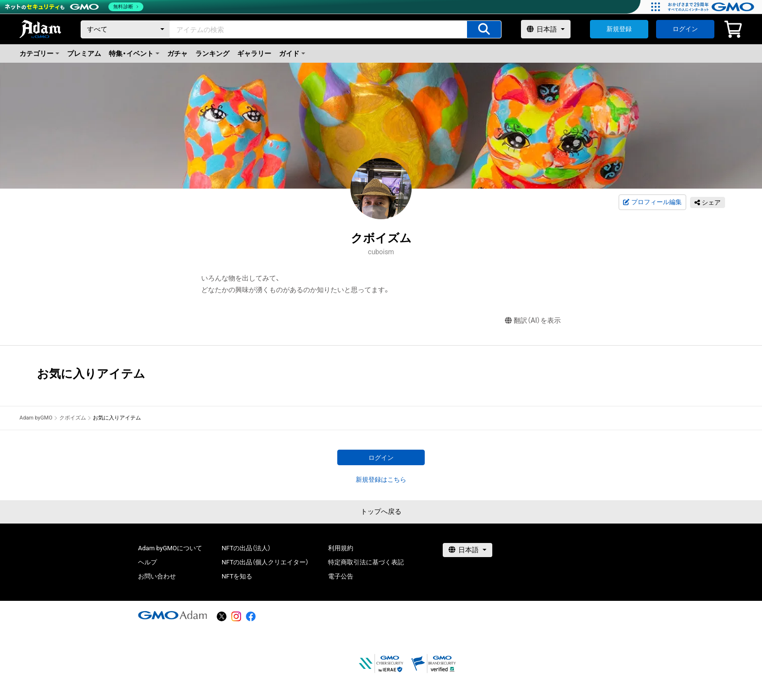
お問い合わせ (157, 576)
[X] (222, 616)
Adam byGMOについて (170, 548)
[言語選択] (546, 29)
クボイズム (73, 418)
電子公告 (341, 576)
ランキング (212, 53)
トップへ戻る (381, 511)
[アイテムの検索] (484, 29)
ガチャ (177, 53)
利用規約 (341, 548)
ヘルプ (147, 562)
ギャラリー (254, 53)
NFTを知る (237, 576)
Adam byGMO (36, 418)
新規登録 (619, 29)
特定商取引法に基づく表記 (366, 562)
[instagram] (236, 616)
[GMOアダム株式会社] (173, 615)
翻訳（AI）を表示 (533, 321)
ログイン (685, 29)
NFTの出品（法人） (246, 548)
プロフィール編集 (652, 202)
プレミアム (84, 53)
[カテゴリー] (125, 29)
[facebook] (251, 616)
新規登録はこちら (381, 480)
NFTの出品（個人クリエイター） (265, 562)
